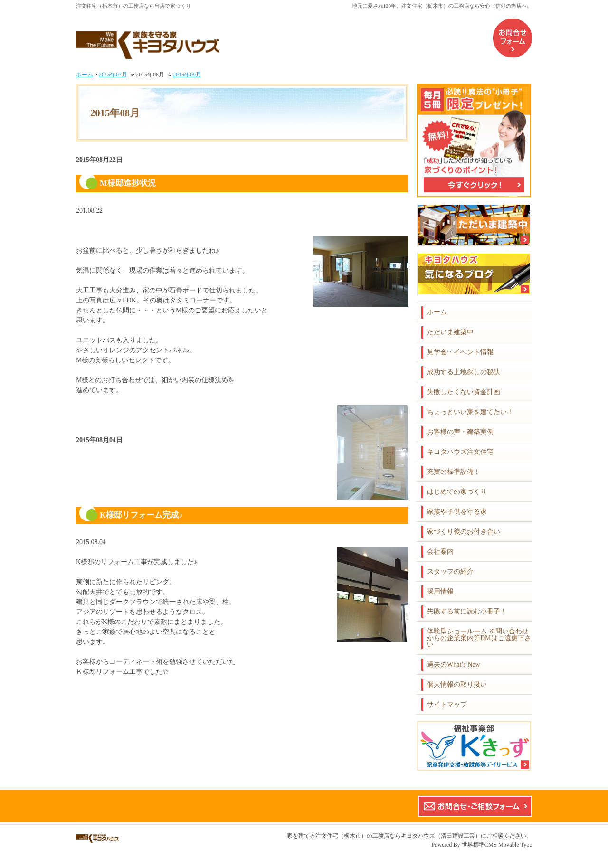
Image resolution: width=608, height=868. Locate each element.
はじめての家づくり (457, 492)
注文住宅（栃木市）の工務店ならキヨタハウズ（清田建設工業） (398, 836)
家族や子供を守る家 (457, 512)
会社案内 (440, 552)
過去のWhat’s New (454, 665)
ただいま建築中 (450, 332)
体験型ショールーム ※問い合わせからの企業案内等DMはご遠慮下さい (479, 638)
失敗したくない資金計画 (464, 392)
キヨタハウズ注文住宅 (460, 452)
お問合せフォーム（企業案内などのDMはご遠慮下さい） (513, 38)
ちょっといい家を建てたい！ (470, 412)
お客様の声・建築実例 (460, 432)
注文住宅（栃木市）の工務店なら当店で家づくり (133, 6)
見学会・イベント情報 (460, 352)
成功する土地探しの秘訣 (464, 372)
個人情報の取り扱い (457, 684)
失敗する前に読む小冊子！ (467, 611)
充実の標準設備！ (454, 472)
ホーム (437, 312)
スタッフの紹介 (450, 571)
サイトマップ (447, 704)
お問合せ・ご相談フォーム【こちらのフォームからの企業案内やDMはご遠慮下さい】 (475, 806)
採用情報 (440, 591)
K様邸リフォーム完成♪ (141, 515)
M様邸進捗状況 (128, 183)
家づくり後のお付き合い (464, 532)
